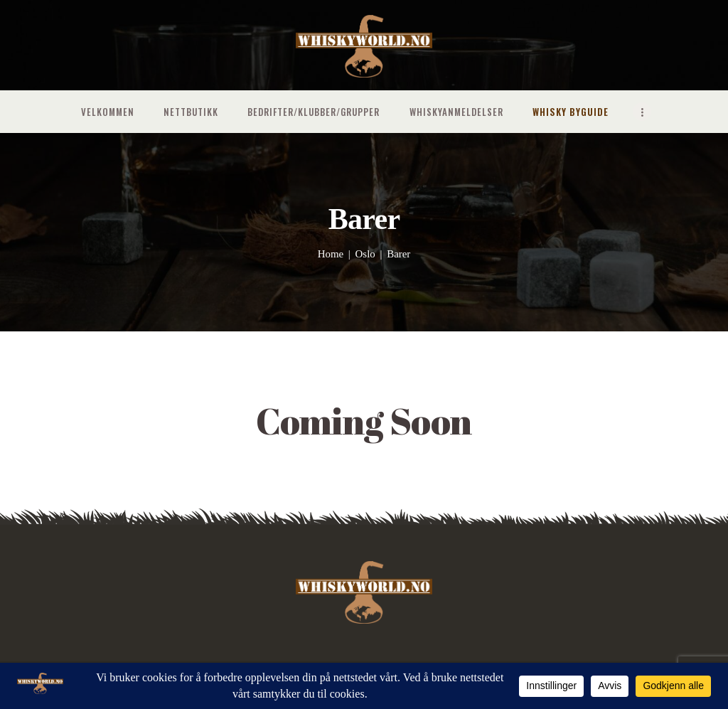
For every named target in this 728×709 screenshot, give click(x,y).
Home (331, 254)
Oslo (365, 254)
